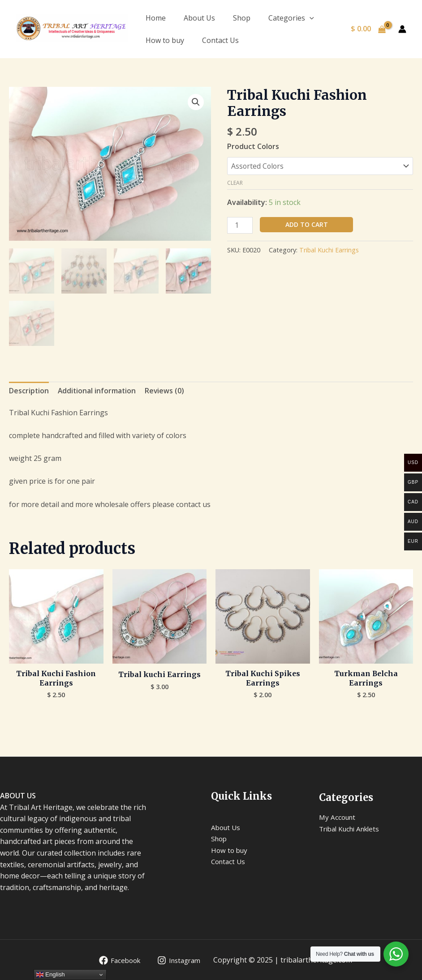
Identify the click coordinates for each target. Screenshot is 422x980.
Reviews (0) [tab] (166, 390)
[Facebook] (115, 960)
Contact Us (220, 40)
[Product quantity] (240, 225)
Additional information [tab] (98, 390)
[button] (196, 102)
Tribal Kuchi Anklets (353, 829)
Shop (242, 18)
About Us (199, 18)
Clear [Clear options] (235, 183)
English (50, 975)
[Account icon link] (402, 29)
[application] (310, 18)
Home (156, 18)
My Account (338, 817)
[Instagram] (177, 960)
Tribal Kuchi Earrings (329, 250)
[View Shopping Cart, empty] (368, 29)
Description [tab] (29, 390)
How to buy (165, 40)
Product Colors (253, 146)
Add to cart (307, 224)
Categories (291, 18)
